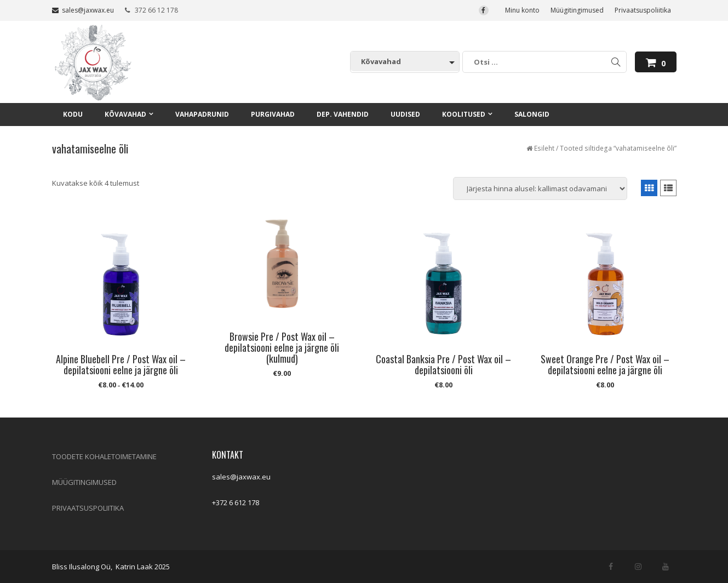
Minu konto (522, 10)
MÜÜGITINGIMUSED (84, 482)
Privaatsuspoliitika (643, 10)
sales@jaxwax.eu (83, 10)
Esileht (544, 148)
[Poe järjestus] (540, 188)
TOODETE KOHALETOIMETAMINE (104, 456)
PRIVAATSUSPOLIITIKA (88, 508)
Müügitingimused (577, 10)
